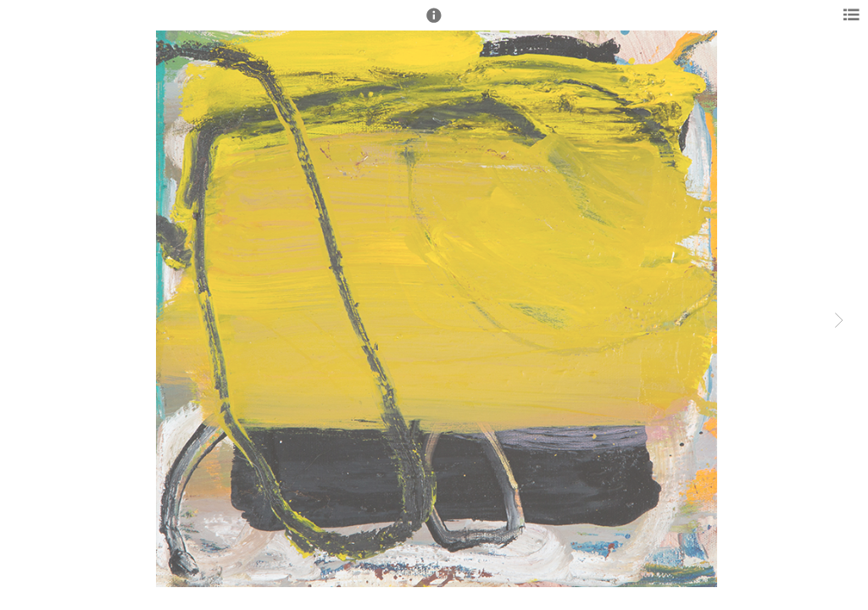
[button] (434, 23)
